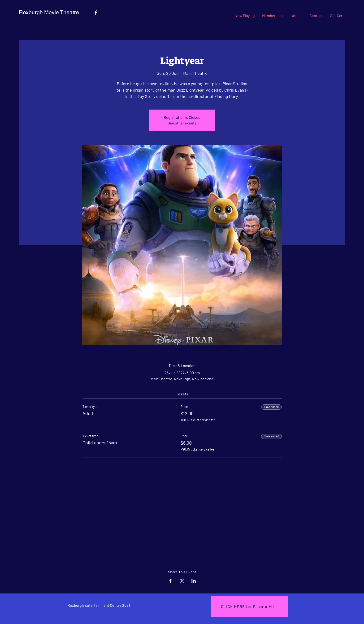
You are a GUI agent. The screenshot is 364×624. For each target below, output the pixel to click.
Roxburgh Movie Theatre (49, 12)
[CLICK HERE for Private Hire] (249, 606)
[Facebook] (96, 13)
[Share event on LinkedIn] (194, 581)
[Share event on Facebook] (171, 581)
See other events (182, 123)
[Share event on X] (182, 581)
